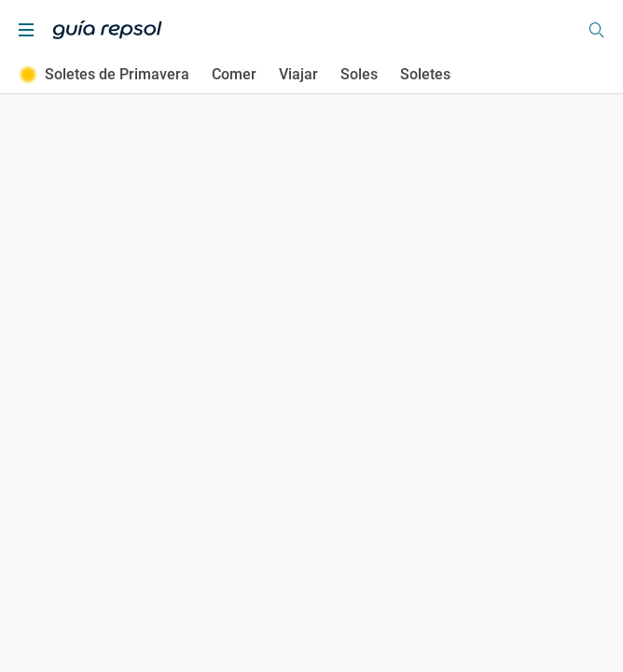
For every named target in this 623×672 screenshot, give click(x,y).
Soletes (425, 74)
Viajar (298, 74)
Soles (359, 74)
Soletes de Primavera (104, 75)
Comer (234, 74)
